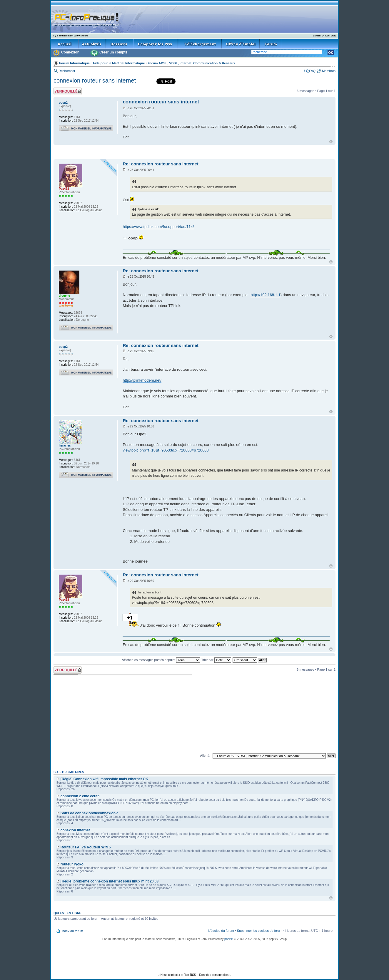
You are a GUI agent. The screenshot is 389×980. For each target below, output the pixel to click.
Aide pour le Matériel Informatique (119, 63)
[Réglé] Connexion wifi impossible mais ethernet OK (104, 779)
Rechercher (67, 71)
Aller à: (205, 756)
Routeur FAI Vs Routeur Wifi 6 (86, 847)
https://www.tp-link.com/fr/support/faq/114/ (158, 227)
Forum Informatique (74, 63)
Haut (331, 142)
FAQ (312, 71)
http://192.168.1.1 (265, 295)
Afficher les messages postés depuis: (161, 660)
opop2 (63, 103)
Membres (329, 71)
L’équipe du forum (221, 931)
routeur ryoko (72, 864)
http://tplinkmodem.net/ (142, 380)
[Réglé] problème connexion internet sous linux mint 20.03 (110, 881)
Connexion (70, 52)
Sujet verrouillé (68, 91)
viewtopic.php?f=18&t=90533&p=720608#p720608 (166, 450)
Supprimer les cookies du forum (260, 931)
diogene (64, 296)
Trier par (216, 660)
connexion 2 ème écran (80, 796)
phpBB (229, 939)
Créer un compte (113, 52)
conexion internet (75, 830)
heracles (65, 445)
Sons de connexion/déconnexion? (89, 813)
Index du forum (72, 931)
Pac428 (64, 189)
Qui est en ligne (67, 913)
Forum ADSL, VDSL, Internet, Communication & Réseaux (191, 63)
